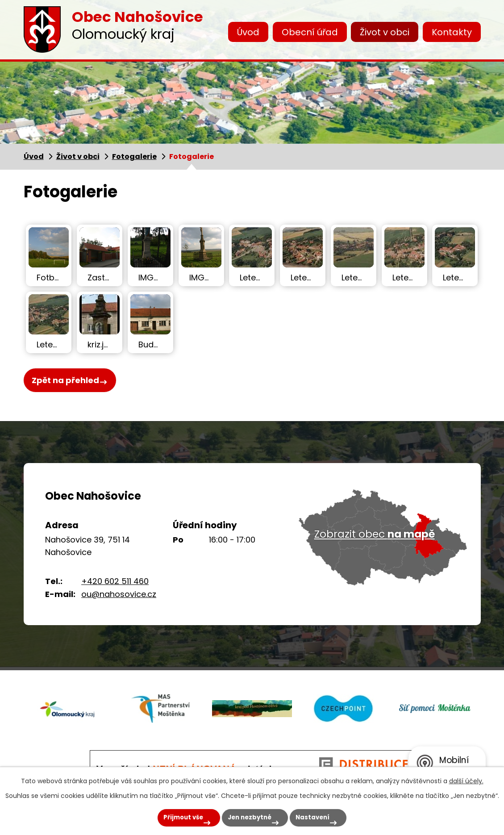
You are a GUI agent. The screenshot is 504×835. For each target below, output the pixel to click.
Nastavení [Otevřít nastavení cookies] (321, 816)
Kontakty (452, 32)
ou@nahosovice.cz (119, 594)
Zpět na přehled (65, 382)
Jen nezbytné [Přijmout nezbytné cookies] (246, 816)
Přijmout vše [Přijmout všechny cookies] (169, 816)
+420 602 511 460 (115, 581)
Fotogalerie (134, 157)
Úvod (248, 32)
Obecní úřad (310, 32)
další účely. (466, 778)
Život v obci (385, 32)
